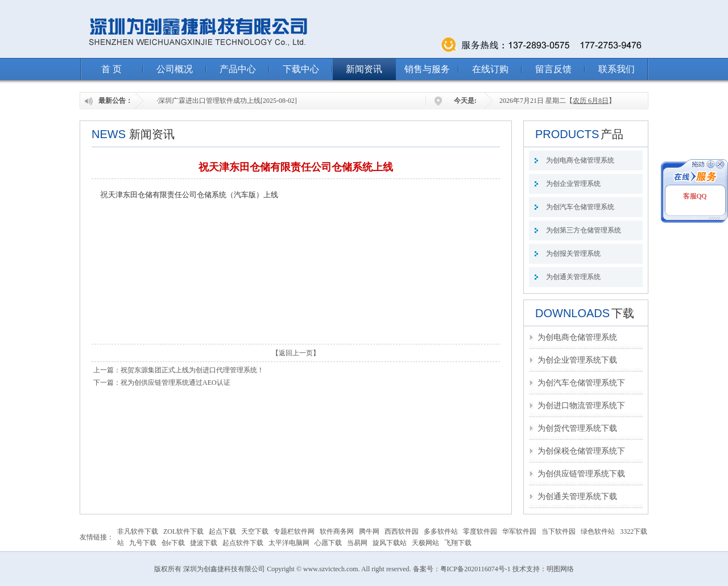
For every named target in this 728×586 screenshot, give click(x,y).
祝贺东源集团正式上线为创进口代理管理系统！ (192, 370)
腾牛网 (369, 531)
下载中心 (301, 69)
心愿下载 (328, 543)
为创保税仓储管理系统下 (581, 451)
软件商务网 (337, 531)
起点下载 (222, 531)
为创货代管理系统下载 (577, 428)
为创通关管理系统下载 (577, 496)
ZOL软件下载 (183, 531)
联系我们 (617, 69)
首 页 (111, 69)
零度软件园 (480, 531)
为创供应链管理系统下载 (581, 474)
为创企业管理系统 (573, 184)
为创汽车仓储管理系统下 (581, 383)
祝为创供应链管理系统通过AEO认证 (175, 383)
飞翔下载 (458, 543)
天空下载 (255, 531)
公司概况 (175, 69)
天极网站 (425, 543)
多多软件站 (441, 531)
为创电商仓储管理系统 (580, 160)
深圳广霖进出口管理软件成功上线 (209, 101)
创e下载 (173, 543)
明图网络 (560, 569)
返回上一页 (296, 353)
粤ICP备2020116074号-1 (475, 569)
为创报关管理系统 (573, 253)
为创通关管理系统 (573, 277)
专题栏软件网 (294, 531)
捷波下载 (204, 543)
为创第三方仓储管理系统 (584, 230)
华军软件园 (519, 531)
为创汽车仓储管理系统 (580, 207)
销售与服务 (427, 69)
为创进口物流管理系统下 (581, 406)
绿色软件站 (598, 531)
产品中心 (238, 69)
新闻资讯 (364, 69)
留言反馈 (553, 69)
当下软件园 (559, 531)
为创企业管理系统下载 (577, 360)
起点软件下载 (243, 543)
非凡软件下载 (138, 531)
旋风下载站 (390, 543)
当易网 (357, 543)
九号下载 (143, 543)
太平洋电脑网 (289, 543)
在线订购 (490, 69)
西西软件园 (402, 531)
